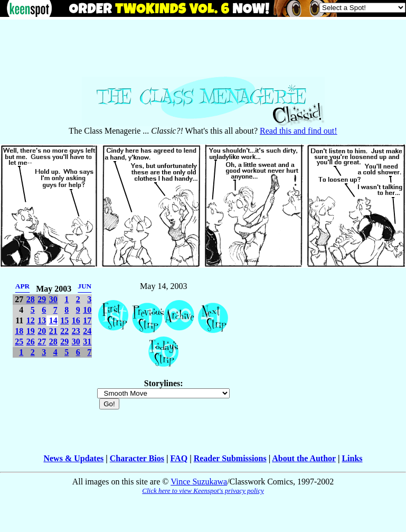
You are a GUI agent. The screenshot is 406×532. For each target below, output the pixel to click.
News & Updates (73, 458)
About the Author (304, 458)
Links (352, 458)
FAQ (179, 458)
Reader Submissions (230, 458)
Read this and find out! (299, 131)
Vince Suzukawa (199, 482)
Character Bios (137, 458)
